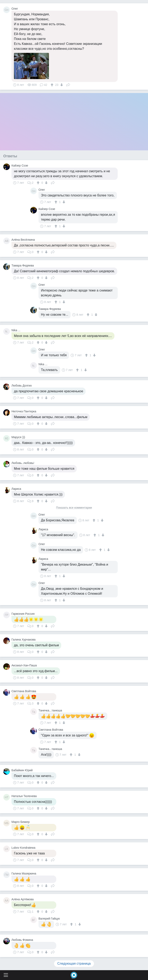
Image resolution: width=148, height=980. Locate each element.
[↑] (53, 85)
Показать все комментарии (74, 508)
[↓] (61, 85)
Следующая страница (74, 964)
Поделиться (68, 84)
